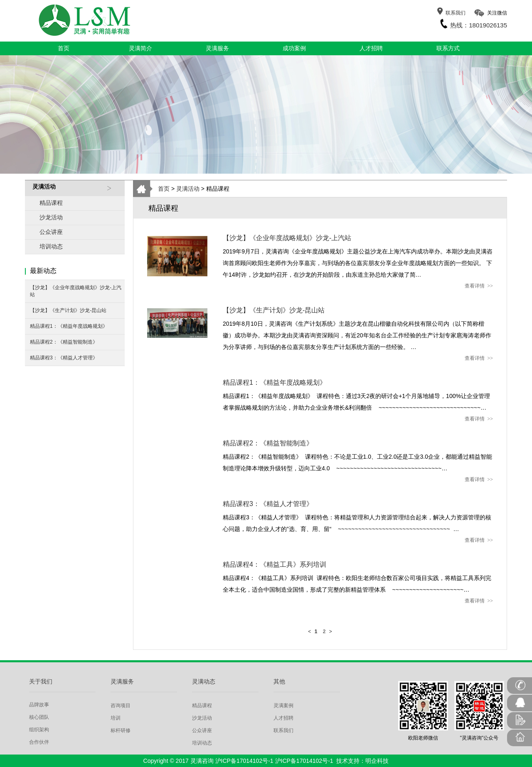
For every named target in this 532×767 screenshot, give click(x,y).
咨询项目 (121, 706)
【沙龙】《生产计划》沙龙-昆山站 (68, 310)
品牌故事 (39, 705)
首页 (164, 189)
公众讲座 (51, 232)
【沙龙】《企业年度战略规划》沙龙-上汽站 (76, 291)
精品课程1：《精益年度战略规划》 (69, 326)
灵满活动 (188, 189)
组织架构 (39, 730)
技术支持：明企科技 (362, 761)
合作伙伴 (39, 742)
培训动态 (51, 246)
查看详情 (479, 286)
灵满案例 (283, 706)
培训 (116, 718)
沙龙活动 (51, 217)
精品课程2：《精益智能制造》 (64, 342)
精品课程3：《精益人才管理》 (64, 358)
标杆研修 (121, 730)
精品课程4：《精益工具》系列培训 (275, 564)
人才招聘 (283, 718)
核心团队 (39, 717)
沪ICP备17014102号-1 (244, 761)
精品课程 (51, 203)
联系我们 (456, 13)
